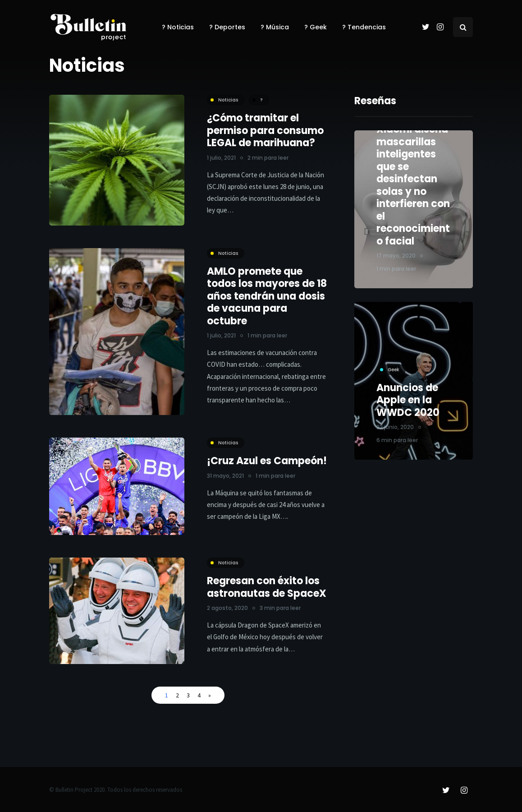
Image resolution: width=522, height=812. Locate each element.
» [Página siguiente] (210, 695)
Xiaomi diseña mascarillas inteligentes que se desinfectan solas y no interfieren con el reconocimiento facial (414, 185)
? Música (275, 27)
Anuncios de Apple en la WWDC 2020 (408, 405)
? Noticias (178, 27)
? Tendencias (364, 27)
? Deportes (227, 27)
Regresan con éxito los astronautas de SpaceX (267, 596)
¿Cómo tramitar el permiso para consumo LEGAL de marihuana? (265, 130)
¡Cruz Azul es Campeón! (267, 470)
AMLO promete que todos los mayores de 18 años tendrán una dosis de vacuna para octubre (267, 296)
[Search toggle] (463, 27)
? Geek (316, 27)
